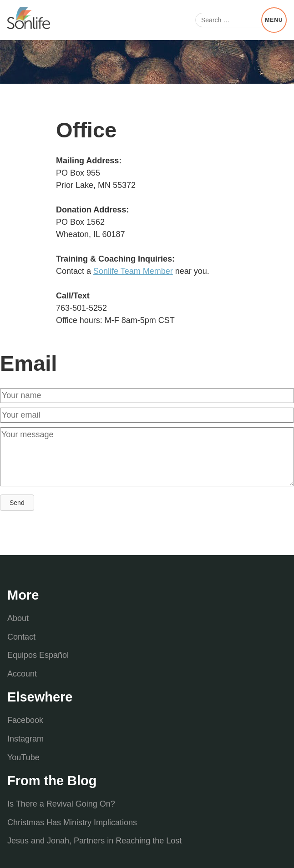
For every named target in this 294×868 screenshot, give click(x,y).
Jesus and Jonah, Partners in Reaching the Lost (94, 841)
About (18, 618)
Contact (21, 637)
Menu (274, 20)
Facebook (25, 720)
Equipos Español (38, 655)
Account (22, 674)
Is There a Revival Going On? (61, 804)
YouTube (23, 757)
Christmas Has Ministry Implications (72, 823)
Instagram (25, 739)
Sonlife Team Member (133, 271)
